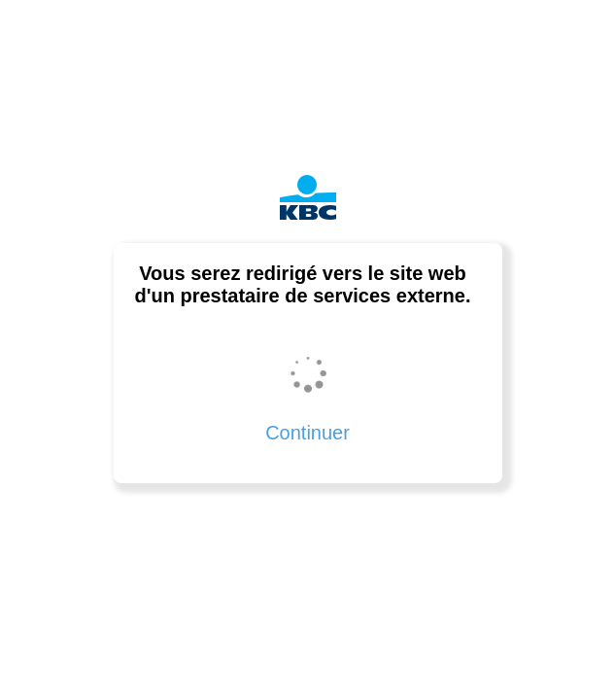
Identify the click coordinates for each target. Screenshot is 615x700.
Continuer (307, 433)
